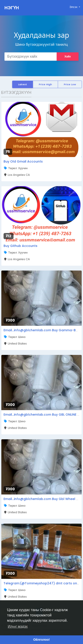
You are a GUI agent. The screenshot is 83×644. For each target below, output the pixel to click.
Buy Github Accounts (20, 246)
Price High (45, 84)
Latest (23, 84)
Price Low (70, 84)
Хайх (68, 56)
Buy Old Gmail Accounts (23, 161)
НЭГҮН (12, 8)
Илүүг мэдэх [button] (18, 626)
